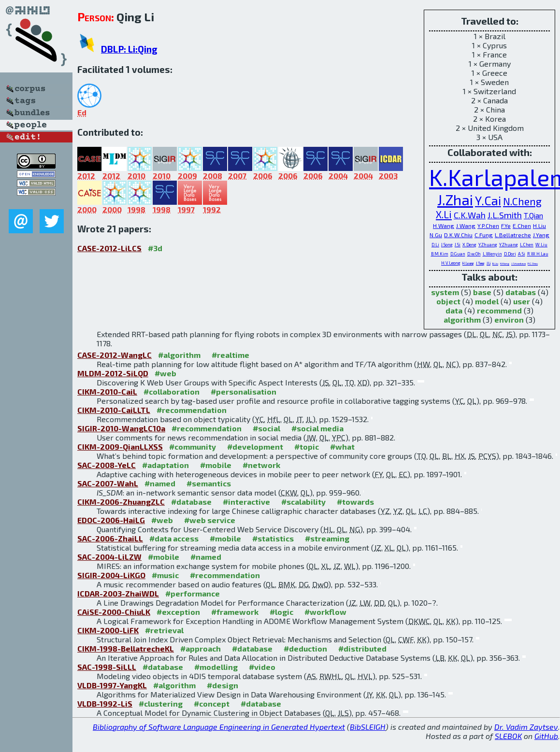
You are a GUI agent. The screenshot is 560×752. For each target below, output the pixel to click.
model (487, 301)
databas (521, 292)
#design (223, 685)
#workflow (325, 612)
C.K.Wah (470, 215)
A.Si (522, 254)
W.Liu (541, 245)
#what (342, 447)
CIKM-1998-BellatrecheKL (126, 648)
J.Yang (541, 235)
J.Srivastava (518, 263)
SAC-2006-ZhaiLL (110, 538)
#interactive (246, 502)
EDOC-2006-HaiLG (111, 520)
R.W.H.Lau (538, 254)
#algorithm (179, 355)
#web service (210, 520)
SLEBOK (508, 736)
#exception (178, 612)
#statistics (273, 538)
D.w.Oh (474, 254)
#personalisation (244, 391)
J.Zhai (455, 199)
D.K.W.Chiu (458, 235)
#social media (317, 428)
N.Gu (436, 235)
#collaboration (172, 391)
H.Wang (444, 226)
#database (191, 502)
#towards (355, 502)
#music (165, 575)
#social (266, 428)
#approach (201, 648)
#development (255, 447)
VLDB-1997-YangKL (112, 685)
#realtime (230, 355)
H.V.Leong (451, 263)
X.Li (444, 214)
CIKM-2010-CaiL (107, 391)
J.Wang (466, 226)
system (445, 292)
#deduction (305, 648)
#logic (281, 612)
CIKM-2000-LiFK (108, 630)
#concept (212, 703)
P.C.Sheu (533, 263)
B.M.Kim (440, 254)
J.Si (458, 245)
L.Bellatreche (513, 235)
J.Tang (480, 263)
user (522, 301)
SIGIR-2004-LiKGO (111, 575)
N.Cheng (522, 201)
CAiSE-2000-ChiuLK (114, 612)
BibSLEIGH (368, 727)
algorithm (462, 319)
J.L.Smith (505, 215)
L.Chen (527, 245)
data (454, 310)
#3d (155, 248)
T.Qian (533, 215)
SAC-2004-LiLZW (109, 557)
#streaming (327, 538)
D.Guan (458, 254)
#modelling (216, 667)
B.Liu (495, 263)
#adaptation (165, 465)
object (448, 301)
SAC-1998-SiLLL (107, 667)
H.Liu (539, 226)
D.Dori (510, 254)
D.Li (435, 245)
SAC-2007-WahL (108, 483)
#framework (235, 612)
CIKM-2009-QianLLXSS (120, 447)
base (482, 292)
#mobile (216, 465)
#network (261, 465)
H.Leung (468, 263)
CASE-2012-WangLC (115, 355)
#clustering (161, 703)
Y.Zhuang (488, 245)
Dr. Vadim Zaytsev (526, 727)
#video (262, 667)
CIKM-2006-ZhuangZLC (121, 502)
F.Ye (506, 226)
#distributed (362, 648)
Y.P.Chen (488, 226)
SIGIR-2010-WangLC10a (121, 428)
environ (509, 319)
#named (160, 483)
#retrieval (164, 630)
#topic (307, 447)
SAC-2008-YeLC (107, 465)
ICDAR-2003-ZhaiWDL (118, 593)
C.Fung (484, 235)
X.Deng (469, 245)
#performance (193, 593)
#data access (174, 538)
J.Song (447, 245)
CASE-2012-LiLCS (109, 248)
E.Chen (522, 226)
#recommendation (192, 410)
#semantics (209, 483)
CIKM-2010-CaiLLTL (114, 410)
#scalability (303, 502)
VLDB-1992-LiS (105, 703)
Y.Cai (488, 200)
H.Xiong (505, 263)
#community (193, 447)
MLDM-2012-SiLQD (113, 373)
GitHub (546, 736)
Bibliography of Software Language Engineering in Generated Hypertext (219, 727)
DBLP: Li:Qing (129, 49)
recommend (499, 310)
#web (165, 373)
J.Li (488, 263)
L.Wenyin (492, 254)
